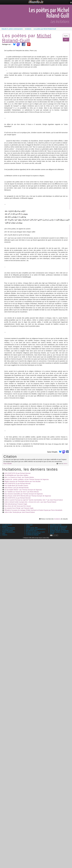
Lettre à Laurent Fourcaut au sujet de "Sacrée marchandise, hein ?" (34, 500)
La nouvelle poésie (8, 531)
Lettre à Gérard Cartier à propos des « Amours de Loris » (30, 502)
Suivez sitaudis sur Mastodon (58, 528)
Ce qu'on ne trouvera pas (33, 533)
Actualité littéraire (7, 525)
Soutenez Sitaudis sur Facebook (59, 531)
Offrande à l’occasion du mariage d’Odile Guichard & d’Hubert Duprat (33, 510)
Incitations (57, 519)
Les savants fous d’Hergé (19, 508)
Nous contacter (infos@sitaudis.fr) (36, 529)
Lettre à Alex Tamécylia (19, 512)
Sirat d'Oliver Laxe (16, 488)
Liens (4, 533)
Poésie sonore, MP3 (32, 528)
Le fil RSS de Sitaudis (32, 535)
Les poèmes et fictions (9, 529)
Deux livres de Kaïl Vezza (18, 506)
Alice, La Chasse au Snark (19, 477)
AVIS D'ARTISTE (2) (17, 484)
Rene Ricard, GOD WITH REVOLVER (28, 496)
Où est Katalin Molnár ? (23, 490)
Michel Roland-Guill (27, 38)
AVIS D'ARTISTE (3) (17, 473)
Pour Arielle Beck (16, 486)
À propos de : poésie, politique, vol (27, 479)
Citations (5, 535)
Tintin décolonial (16, 504)
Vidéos (28, 526)
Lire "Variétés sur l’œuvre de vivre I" (22, 492)
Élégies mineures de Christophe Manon (22, 481)
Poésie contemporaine (9, 528)
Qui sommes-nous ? (32, 531)
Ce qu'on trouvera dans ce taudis (35, 532)
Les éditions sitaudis (56, 525)
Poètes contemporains (9, 532)
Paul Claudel (8, 464)
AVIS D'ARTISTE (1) (17, 498)
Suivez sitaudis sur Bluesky (58, 529)
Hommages (29, 525)
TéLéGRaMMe (16, 475)
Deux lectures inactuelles (24, 494)
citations (65, 464)
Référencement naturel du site (59, 526)
